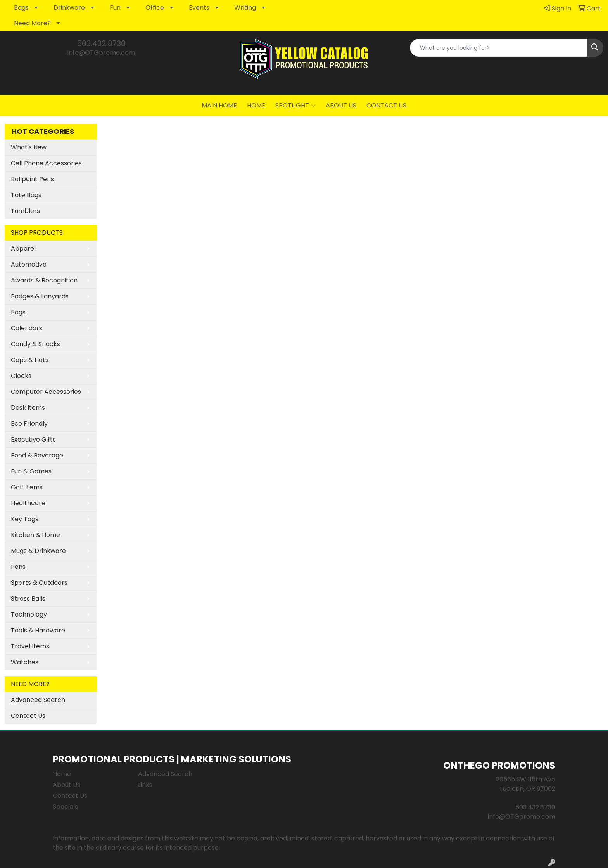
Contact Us (28, 716)
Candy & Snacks (35, 344)
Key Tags (25, 519)
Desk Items (28, 408)
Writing (245, 8)
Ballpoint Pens (32, 179)
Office (155, 8)
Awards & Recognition (44, 280)
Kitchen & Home (35, 535)
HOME (256, 105)
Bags (21, 8)
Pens (18, 567)
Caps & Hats (30, 360)
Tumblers (25, 211)
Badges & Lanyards (40, 296)
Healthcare (28, 503)
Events (199, 8)
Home (62, 774)
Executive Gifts (33, 439)
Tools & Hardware (38, 630)
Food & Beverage (37, 455)
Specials (65, 806)
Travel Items (30, 646)
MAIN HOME (219, 105)
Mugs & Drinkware (38, 551)
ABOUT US (341, 105)
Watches (25, 662)
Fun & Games (31, 471)
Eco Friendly (29, 424)
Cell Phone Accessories (46, 163)
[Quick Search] (498, 48)
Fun (115, 8)
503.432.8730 (101, 43)
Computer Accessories (46, 392)
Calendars (27, 328)
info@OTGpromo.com (101, 53)
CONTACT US (386, 105)
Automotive (29, 264)
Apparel (23, 249)
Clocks (21, 376)
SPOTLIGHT (295, 106)
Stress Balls (28, 599)
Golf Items (27, 487)
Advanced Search (38, 700)
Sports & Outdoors (39, 583)
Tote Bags (26, 195)
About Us (66, 785)
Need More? (32, 23)
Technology (29, 614)
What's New (29, 147)
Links (145, 785)
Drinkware (69, 8)
